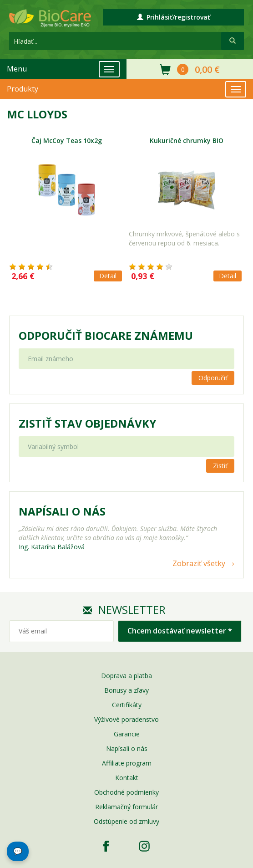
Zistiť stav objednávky (87, 424)
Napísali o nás (127, 748)
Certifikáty (127, 705)
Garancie (127, 734)
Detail (108, 276)
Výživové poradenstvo (126, 719)
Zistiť (220, 466)
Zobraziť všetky (199, 563)
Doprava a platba (126, 676)
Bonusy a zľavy (126, 690)
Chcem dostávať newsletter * (180, 631)
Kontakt (127, 778)
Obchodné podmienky (126, 792)
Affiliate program (127, 763)
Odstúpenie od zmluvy (126, 821)
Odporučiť (213, 378)
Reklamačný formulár (126, 807)
